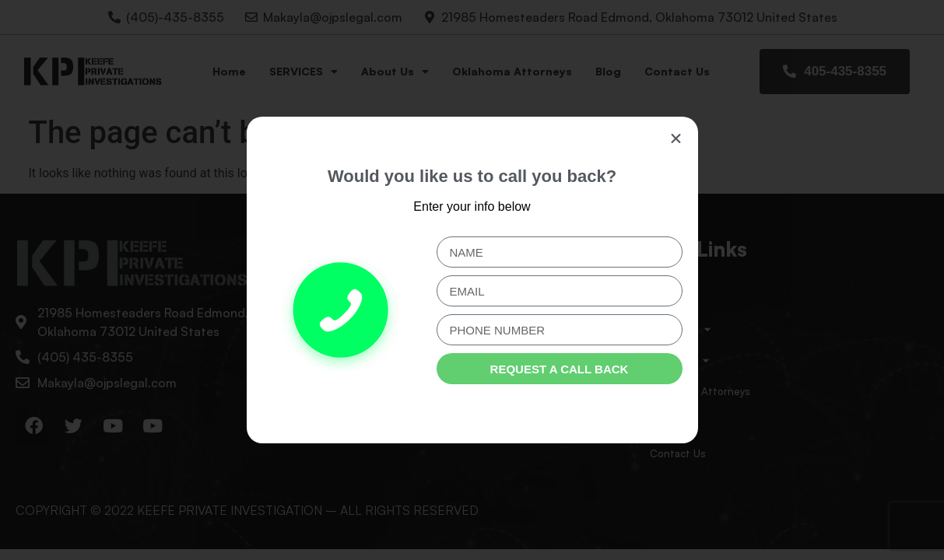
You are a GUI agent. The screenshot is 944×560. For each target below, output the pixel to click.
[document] (472, 280)
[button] (676, 139)
